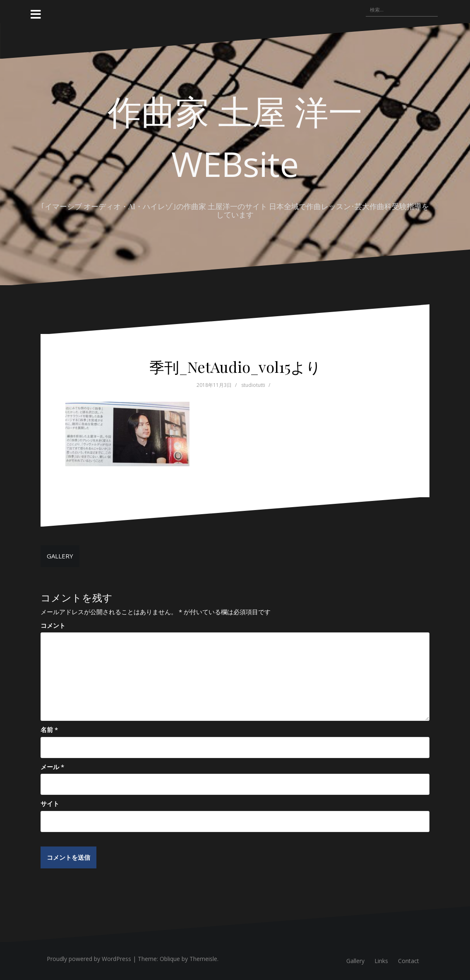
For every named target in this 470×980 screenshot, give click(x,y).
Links (381, 961)
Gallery (355, 961)
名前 (49, 730)
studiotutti (253, 385)
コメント (53, 625)
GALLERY (60, 556)
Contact (409, 961)
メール (52, 767)
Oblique (170, 959)
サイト (50, 804)
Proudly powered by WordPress (89, 959)
